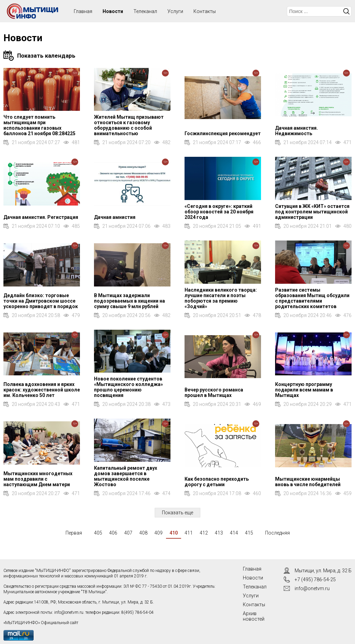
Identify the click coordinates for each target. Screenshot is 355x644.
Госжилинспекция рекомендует (223, 133)
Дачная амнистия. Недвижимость (297, 131)
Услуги (175, 11)
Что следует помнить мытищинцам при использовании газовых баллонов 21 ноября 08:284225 (39, 125)
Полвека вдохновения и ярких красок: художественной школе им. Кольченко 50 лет (42, 390)
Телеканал (145, 11)
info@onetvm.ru (69, 612)
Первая (74, 533)
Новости (113, 11)
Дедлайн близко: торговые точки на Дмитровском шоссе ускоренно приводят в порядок (41, 301)
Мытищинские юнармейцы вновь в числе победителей (308, 482)
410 (174, 533)
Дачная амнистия (115, 217)
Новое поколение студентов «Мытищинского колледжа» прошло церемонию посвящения (128, 387)
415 (249, 533)
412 (204, 533)
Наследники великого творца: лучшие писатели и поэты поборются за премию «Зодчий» (221, 298)
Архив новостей (254, 616)
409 (158, 533)
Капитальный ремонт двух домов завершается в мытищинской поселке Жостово (126, 476)
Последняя (277, 533)
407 (128, 533)
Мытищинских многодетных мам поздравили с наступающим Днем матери (38, 479)
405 (98, 533)
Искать (346, 11)
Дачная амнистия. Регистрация (41, 217)
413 (219, 533)
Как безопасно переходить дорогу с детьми (217, 482)
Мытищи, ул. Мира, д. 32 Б (323, 571)
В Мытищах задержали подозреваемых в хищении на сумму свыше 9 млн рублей (129, 301)
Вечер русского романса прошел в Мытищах (214, 393)
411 (189, 533)
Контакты (205, 11)
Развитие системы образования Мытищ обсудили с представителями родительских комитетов (312, 298)
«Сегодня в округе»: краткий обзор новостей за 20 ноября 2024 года (219, 212)
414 (234, 533)
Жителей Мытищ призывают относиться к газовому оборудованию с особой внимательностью (129, 125)
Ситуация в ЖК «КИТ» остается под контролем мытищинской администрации (312, 212)
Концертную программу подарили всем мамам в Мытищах (304, 390)
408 (143, 533)
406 (113, 533)
